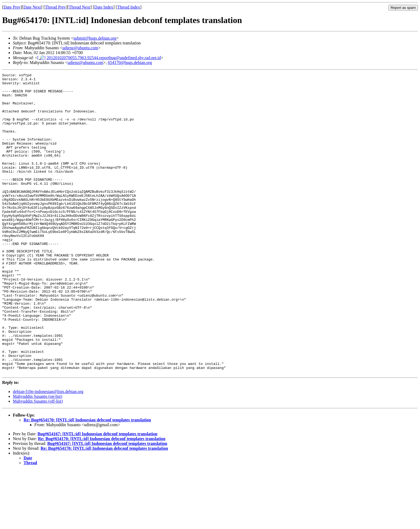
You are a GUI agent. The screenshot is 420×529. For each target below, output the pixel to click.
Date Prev (12, 7)
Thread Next (80, 7)
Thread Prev (55, 7)
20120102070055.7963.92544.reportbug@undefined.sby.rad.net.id (104, 58)
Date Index (104, 7)
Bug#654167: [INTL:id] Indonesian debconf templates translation (97, 493)
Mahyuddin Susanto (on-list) (37, 456)
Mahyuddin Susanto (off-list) (38, 461)
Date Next (32, 7)
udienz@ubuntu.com (80, 48)
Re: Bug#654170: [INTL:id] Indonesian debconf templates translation (87, 479)
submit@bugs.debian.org (95, 38)
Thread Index (129, 7)
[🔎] (41, 58)
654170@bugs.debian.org (130, 63)
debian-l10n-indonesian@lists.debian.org (48, 451)
